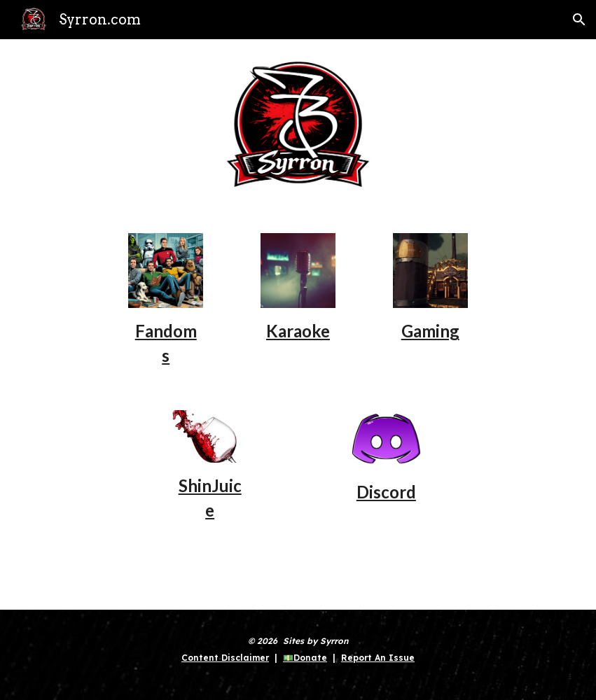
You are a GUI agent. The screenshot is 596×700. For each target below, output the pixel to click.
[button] (579, 20)
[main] (166, 342)
